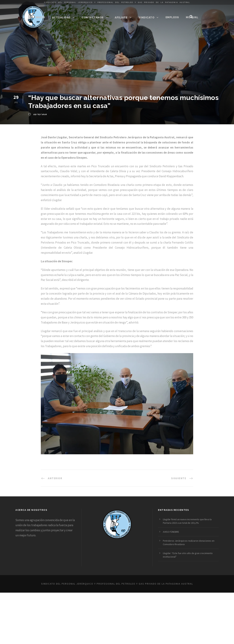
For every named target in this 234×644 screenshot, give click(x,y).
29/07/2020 (40, 114)
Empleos (172, 17)
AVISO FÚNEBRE (171, 532)
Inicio (40, 17)
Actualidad (61, 18)
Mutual (192, 17)
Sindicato (147, 18)
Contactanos (93, 18)
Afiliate (121, 18)
